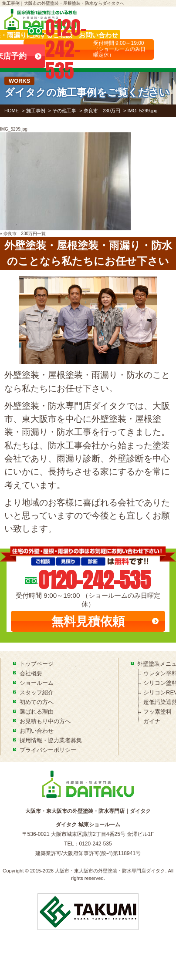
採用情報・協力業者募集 (51, 740)
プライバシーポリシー (48, 750)
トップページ (37, 664)
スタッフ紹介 (37, 692)
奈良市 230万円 (20, 234)
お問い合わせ (37, 731)
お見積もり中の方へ (45, 721)
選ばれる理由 (37, 712)
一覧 (41, 234)
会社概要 (31, 673)
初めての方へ (37, 702)
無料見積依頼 (88, 621)
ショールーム (37, 683)
